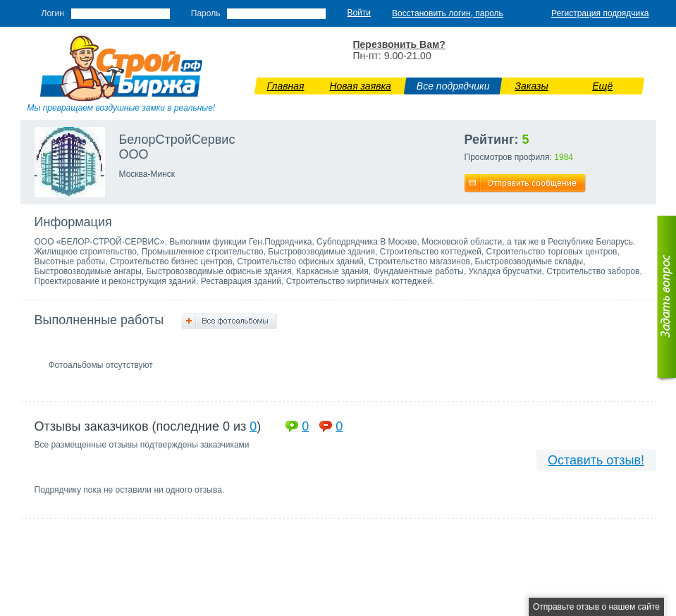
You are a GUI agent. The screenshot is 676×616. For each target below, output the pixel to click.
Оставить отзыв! (596, 460)
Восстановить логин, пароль (448, 13)
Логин (53, 13)
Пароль (206, 13)
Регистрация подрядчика (600, 13)
